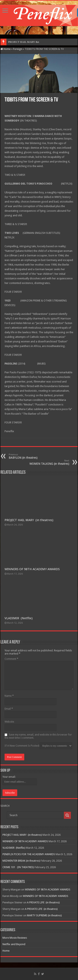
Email (9, 709)
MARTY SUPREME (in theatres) (44, 915)
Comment (11, 659)
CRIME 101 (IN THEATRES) (18, 867)
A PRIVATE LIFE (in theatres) (43, 902)
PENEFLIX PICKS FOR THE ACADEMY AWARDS (29, 854)
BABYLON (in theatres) (30, 456)
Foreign (18, 49)
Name (9, 696)
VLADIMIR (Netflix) (19, 618)
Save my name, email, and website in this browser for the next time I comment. (38, 736)
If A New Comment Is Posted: (38, 746)
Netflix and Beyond (14, 944)
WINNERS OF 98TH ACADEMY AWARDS (32, 569)
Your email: (9, 777)
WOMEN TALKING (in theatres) (48, 462)
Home (5, 49)
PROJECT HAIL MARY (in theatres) (29, 520)
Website (9, 722)
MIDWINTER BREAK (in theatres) (21, 861)
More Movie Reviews (15, 938)
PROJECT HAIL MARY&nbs (24, 42)
